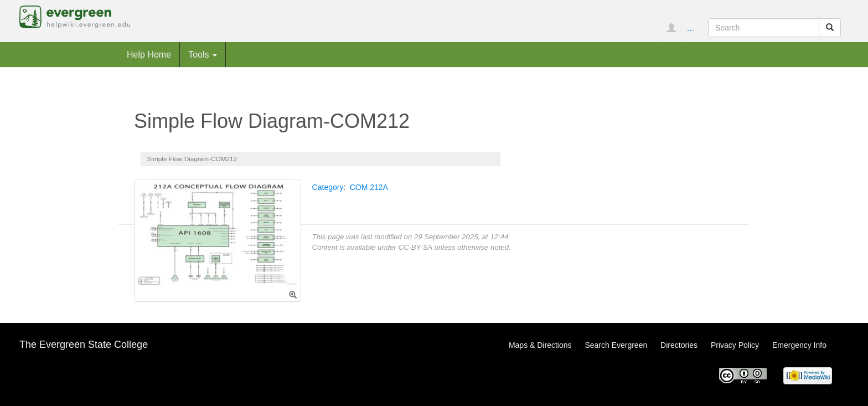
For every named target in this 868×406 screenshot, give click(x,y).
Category (328, 187)
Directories (679, 345)
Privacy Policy (735, 345)
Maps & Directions (540, 345)
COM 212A (369, 187)
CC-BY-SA (415, 247)
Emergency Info (799, 345)
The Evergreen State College (84, 345)
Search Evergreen (616, 345)
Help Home (149, 54)
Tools (203, 54)
